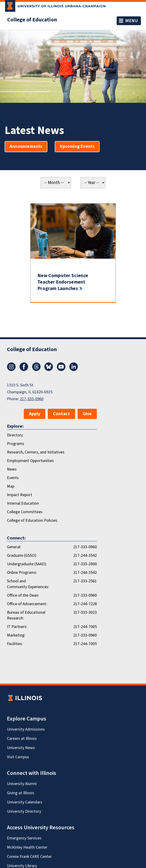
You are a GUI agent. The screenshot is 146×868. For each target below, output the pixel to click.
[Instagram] (11, 370)
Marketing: (16, 635)
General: (14, 547)
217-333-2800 (85, 564)
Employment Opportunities (30, 461)
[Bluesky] (49, 370)
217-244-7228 (85, 604)
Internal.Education (23, 503)
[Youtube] (61, 370)
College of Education (32, 20)
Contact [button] (61, 414)
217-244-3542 (85, 555)
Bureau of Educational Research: (26, 615)
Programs (16, 444)
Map (11, 486)
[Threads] (36, 370)
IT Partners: (17, 627)
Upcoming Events (77, 147)
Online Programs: (22, 573)
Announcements (26, 147)
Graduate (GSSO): (22, 555)
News (12, 469)
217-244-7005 (85, 627)
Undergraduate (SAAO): (27, 564)
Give (87, 414)
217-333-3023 (85, 612)
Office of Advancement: (27, 604)
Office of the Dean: (23, 595)
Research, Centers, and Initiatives (36, 452)
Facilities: (15, 644)
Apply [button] (35, 414)
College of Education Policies (32, 520)
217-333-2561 (85, 581)
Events (13, 478)
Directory (15, 435)
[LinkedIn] (74, 370)
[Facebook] (24, 370)
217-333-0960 (32, 399)
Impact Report (20, 495)
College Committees (25, 512)
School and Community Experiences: (28, 584)
